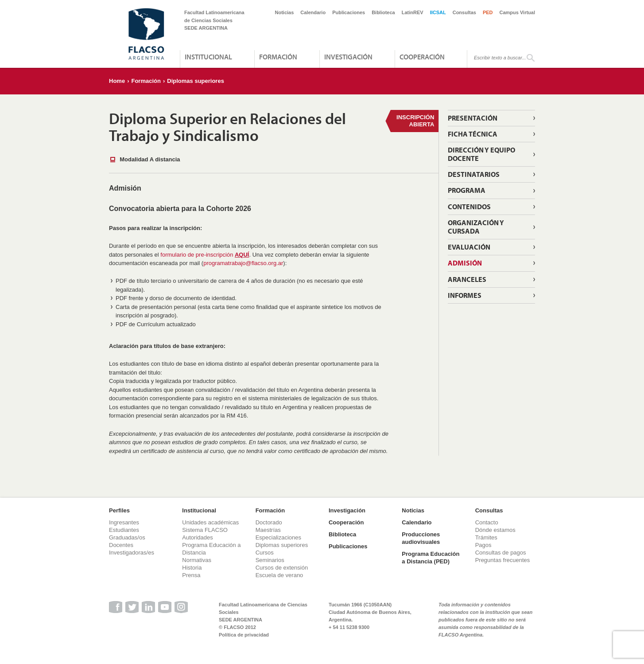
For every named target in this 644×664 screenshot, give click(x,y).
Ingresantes (124, 522)
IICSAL (438, 12)
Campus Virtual (518, 12)
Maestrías (268, 530)
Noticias (285, 12)
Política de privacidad (244, 635)
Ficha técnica (473, 134)
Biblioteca (383, 12)
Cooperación (422, 57)
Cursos (265, 553)
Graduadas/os (127, 537)
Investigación (348, 57)
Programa (467, 190)
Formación (278, 57)
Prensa (191, 575)
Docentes (121, 545)
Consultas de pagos (501, 553)
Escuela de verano (279, 575)
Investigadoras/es (132, 553)
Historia (192, 568)
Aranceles (467, 279)
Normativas (197, 560)
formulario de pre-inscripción (205, 255)
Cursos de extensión (282, 568)
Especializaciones (278, 537)
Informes (465, 295)
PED (488, 12)
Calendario (313, 12)
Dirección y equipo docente (481, 154)
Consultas (464, 12)
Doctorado (269, 522)
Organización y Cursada (476, 227)
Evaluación (469, 247)
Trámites (486, 537)
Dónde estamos (495, 530)
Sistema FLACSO (205, 530)
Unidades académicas (210, 522)
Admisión (465, 263)
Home (117, 81)
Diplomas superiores (196, 81)
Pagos (483, 545)
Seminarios (270, 560)
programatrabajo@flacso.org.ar (243, 263)
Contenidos (469, 207)
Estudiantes (124, 530)
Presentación (473, 118)
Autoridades (197, 537)
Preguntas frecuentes (503, 560)
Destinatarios (474, 174)
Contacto (487, 522)
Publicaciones (349, 12)
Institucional (208, 57)
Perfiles (119, 510)
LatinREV (413, 12)
